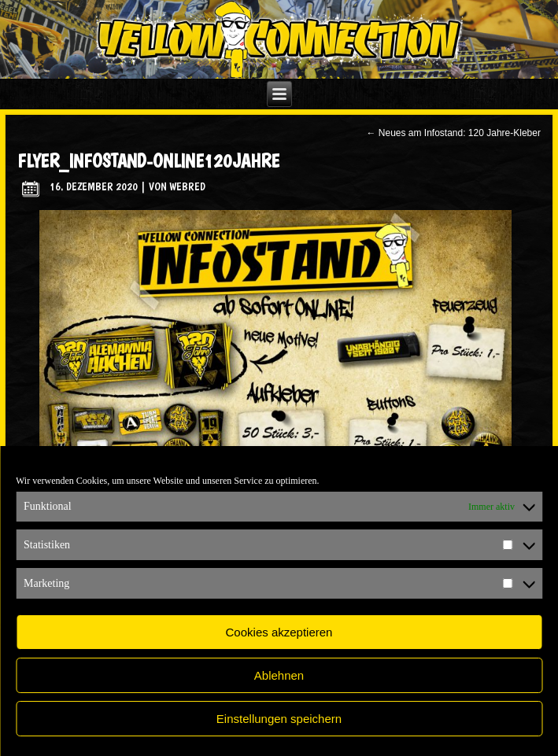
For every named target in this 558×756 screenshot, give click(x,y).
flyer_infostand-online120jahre (148, 161)
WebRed (187, 186)
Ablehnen (279, 675)
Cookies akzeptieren (279, 632)
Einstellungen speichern (279, 719)
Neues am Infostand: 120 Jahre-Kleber (453, 133)
